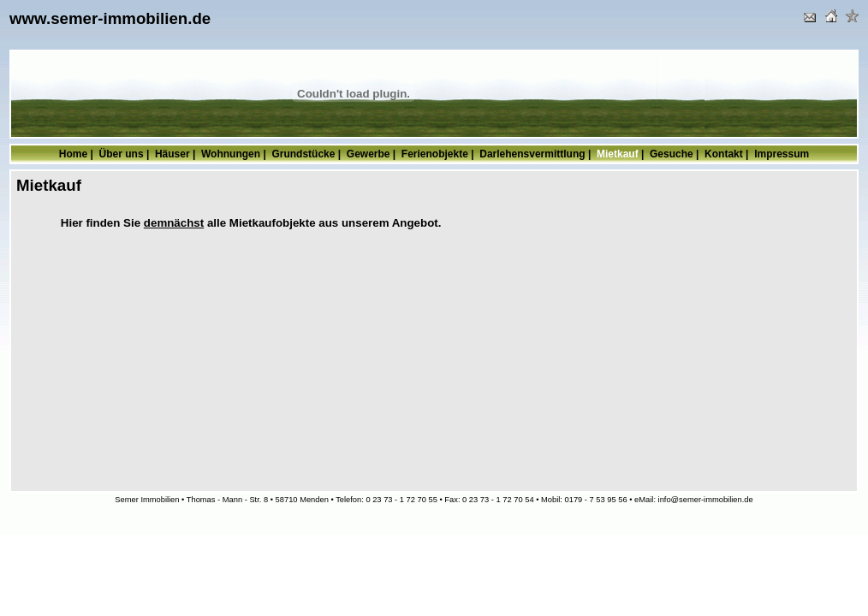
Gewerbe (369, 154)
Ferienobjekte (435, 154)
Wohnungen (231, 154)
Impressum (782, 154)
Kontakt (724, 154)
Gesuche (672, 154)
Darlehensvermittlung (532, 154)
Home (73, 154)
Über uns (122, 154)
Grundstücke (303, 154)
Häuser (172, 154)
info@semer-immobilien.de (706, 500)
